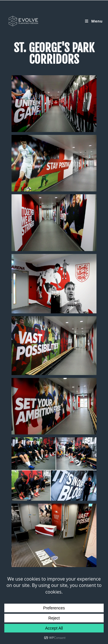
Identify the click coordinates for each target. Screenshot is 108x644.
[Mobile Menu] (94, 21)
